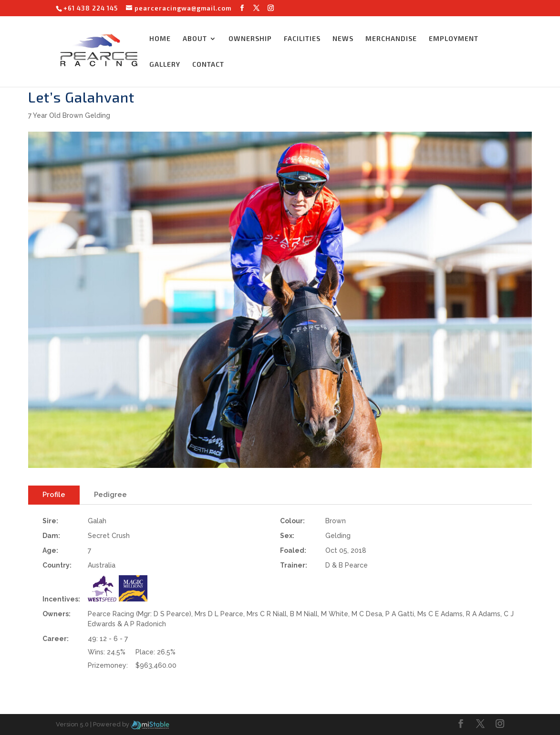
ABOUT (195, 39)
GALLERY (165, 65)
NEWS (343, 39)
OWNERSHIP (250, 39)
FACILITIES (302, 39)
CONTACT (208, 65)
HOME (160, 39)
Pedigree (110, 495)
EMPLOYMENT (454, 39)
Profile (54, 495)
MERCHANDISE (391, 39)
